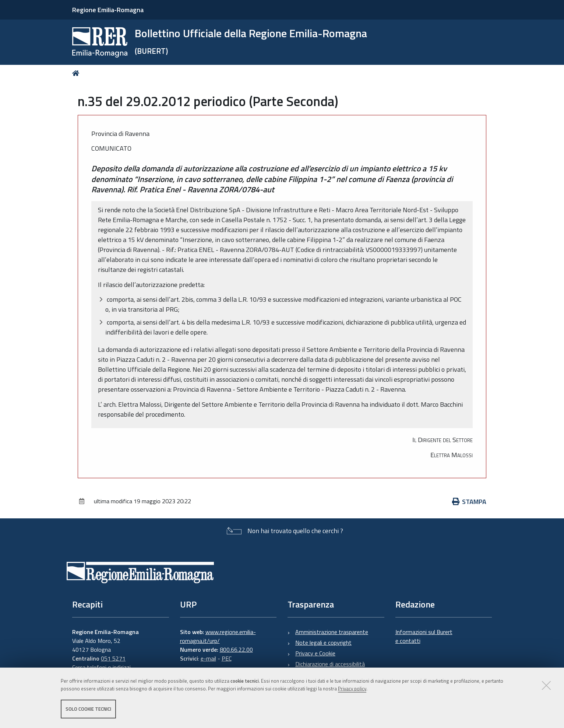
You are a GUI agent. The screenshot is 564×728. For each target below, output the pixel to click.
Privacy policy (352, 689)
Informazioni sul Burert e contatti (424, 636)
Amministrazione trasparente (332, 632)
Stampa (469, 502)
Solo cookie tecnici (88, 709)
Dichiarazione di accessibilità (330, 664)
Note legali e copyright (323, 643)
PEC (227, 658)
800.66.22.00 (236, 650)
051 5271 (113, 658)
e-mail (208, 658)
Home (77, 73)
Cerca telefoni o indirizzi (101, 667)
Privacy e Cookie (315, 653)
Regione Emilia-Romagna (108, 10)
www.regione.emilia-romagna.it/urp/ (218, 636)
